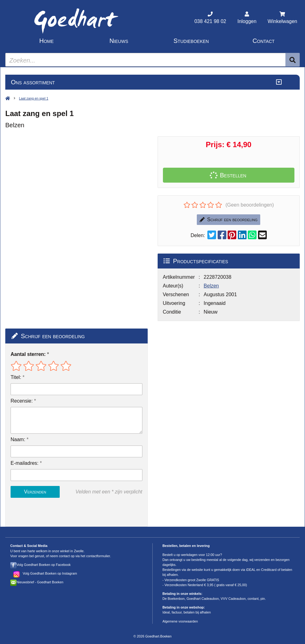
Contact (263, 41)
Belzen (211, 286)
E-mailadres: (25, 463)
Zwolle (79, 551)
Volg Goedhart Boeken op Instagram (50, 573)
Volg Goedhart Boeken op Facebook (44, 565)
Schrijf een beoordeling (229, 219)
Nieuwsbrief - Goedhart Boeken (40, 582)
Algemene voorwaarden (180, 621)
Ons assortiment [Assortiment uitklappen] (33, 82)
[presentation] (50, 512)
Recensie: (22, 401)
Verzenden (35, 492)
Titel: (16, 377)
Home (46, 41)
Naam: (18, 439)
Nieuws (119, 41)
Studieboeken (191, 41)
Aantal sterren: (28, 354)
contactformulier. (98, 556)
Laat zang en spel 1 (34, 98)
